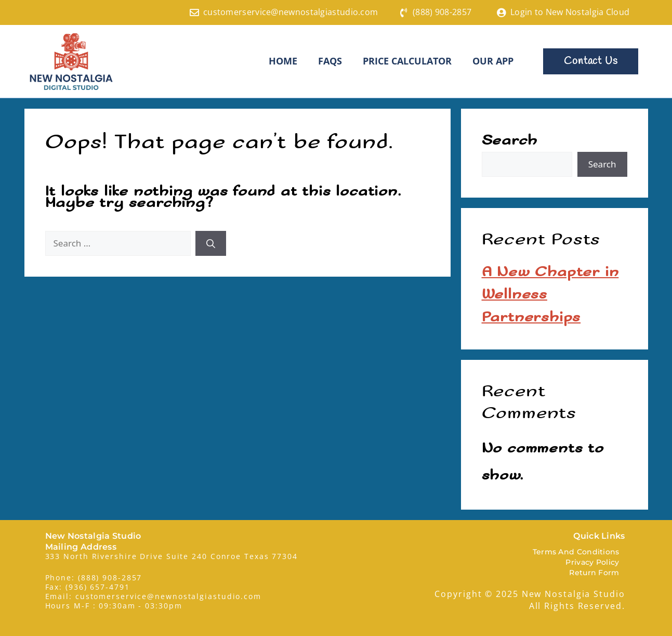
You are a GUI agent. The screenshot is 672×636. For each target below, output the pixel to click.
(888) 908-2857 (442, 12)
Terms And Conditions (576, 551)
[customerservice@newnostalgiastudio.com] (194, 12)
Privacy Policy (592, 562)
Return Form (594, 572)
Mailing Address (81, 546)
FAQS (330, 61)
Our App (493, 61)
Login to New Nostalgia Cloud (570, 12)
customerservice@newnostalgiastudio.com (291, 12)
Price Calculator (407, 61)
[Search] (211, 243)
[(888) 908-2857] (404, 12)
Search (510, 140)
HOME (283, 61)
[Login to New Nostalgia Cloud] (502, 12)
